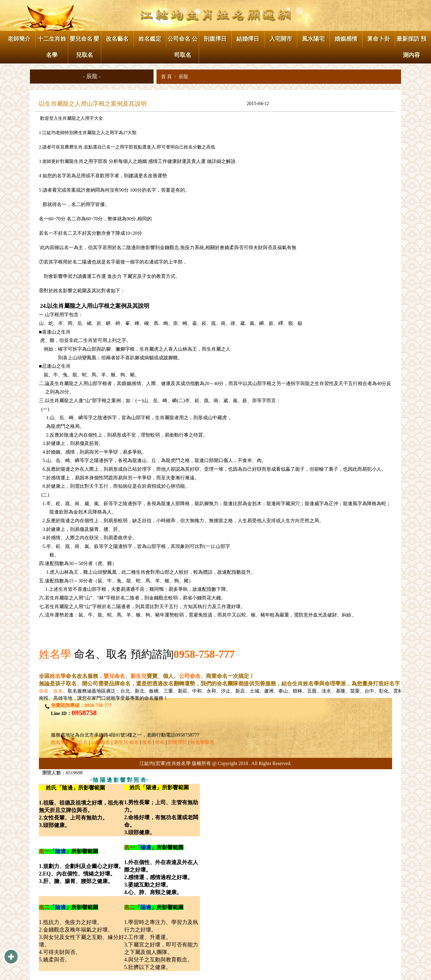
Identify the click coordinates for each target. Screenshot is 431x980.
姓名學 (55, 654)
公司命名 (190, 676)
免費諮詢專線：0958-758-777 (81, 705)
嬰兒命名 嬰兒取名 (85, 47)
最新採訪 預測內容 (412, 47)
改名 (58, 691)
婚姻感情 (346, 39)
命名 (44, 691)
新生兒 (139, 676)
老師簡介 (19, 39)
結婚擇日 (248, 39)
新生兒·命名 (126, 742)
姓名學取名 (202, 742)
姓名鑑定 (150, 39)
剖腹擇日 (215, 39)
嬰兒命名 (114, 676)
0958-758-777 (204, 654)
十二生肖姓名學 (52, 47)
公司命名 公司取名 (183, 47)
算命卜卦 (379, 39)
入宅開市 (281, 39)
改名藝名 (117, 39)
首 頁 (166, 77)
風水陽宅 (313, 39)
